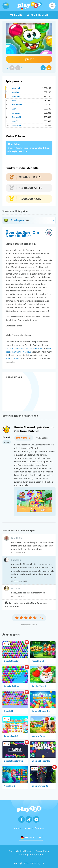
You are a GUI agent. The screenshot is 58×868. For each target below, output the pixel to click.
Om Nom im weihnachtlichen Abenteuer (24, 348)
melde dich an (43, 148)
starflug (15, 92)
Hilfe (16, 828)
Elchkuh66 (17, 125)
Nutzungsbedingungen (31, 854)
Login (16, 15)
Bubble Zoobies (13, 359)
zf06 (14, 100)
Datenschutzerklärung (20, 851)
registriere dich (19, 151)
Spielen (29, 59)
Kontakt (27, 828)
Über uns (39, 828)
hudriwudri (17, 105)
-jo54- (14, 109)
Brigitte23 (16, 117)
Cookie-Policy (42, 851)
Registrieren (38, 15)
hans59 (15, 121)
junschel (16, 96)
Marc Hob (16, 88)
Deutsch (27, 838)
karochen (16, 113)
